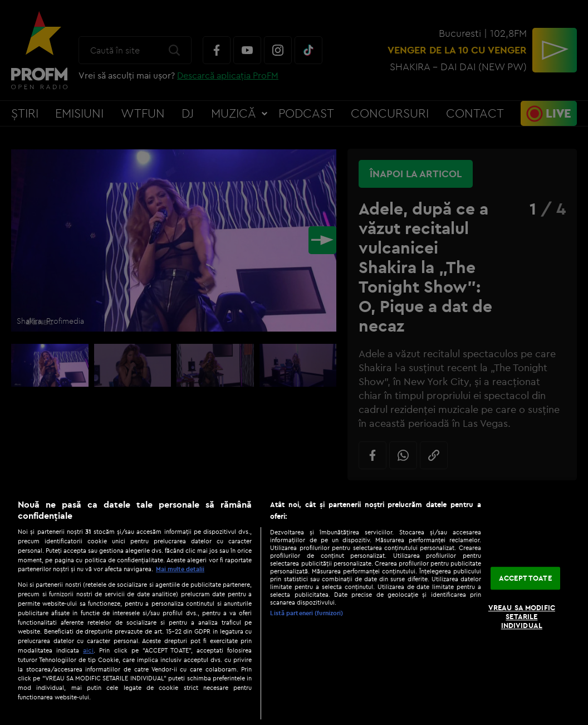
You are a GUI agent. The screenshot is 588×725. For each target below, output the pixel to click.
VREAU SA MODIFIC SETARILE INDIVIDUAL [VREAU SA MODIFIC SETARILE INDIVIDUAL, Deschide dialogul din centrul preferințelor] (522, 617)
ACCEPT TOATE (525, 578)
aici (88, 650)
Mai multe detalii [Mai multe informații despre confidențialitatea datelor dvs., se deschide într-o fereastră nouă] (180, 569)
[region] (294, 606)
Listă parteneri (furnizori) (307, 613)
